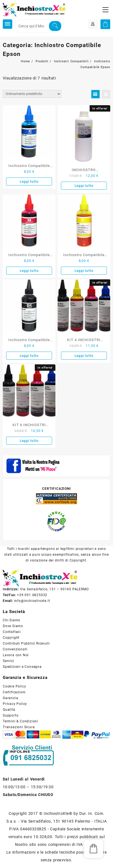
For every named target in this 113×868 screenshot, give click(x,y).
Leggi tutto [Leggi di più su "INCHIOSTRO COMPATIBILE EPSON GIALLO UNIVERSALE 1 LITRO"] (84, 186)
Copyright (11, 638)
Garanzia (10, 698)
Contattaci (12, 632)
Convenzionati (15, 649)
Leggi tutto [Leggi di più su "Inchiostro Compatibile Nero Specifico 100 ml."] (29, 356)
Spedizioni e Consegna (22, 667)
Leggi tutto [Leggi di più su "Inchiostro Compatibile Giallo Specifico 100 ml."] (84, 271)
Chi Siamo (12, 620)
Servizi (8, 661)
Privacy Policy (15, 704)
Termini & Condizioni (20, 721)
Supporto (11, 715)
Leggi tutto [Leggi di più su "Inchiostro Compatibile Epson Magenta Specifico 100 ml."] (29, 271)
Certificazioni (14, 692)
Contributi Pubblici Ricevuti (26, 643)
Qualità (9, 710)
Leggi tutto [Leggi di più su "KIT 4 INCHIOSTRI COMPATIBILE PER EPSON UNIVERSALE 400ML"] (84, 356)
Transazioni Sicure (19, 727)
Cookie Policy (14, 686)
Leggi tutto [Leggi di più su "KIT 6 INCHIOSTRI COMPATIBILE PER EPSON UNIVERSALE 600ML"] (29, 441)
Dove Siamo (13, 626)
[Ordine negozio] (32, 94)
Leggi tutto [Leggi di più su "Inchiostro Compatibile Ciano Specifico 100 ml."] (29, 182)
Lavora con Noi (16, 655)
